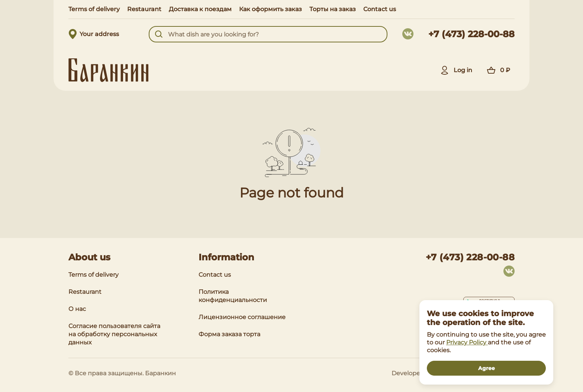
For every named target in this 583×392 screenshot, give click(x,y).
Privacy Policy (467, 342)
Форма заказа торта (229, 334)
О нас (77, 309)
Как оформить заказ (270, 9)
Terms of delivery (94, 9)
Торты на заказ (333, 9)
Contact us (380, 9)
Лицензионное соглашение (242, 317)
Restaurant (144, 9)
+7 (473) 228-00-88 (471, 34)
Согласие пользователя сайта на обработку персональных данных (114, 334)
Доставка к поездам (200, 9)
